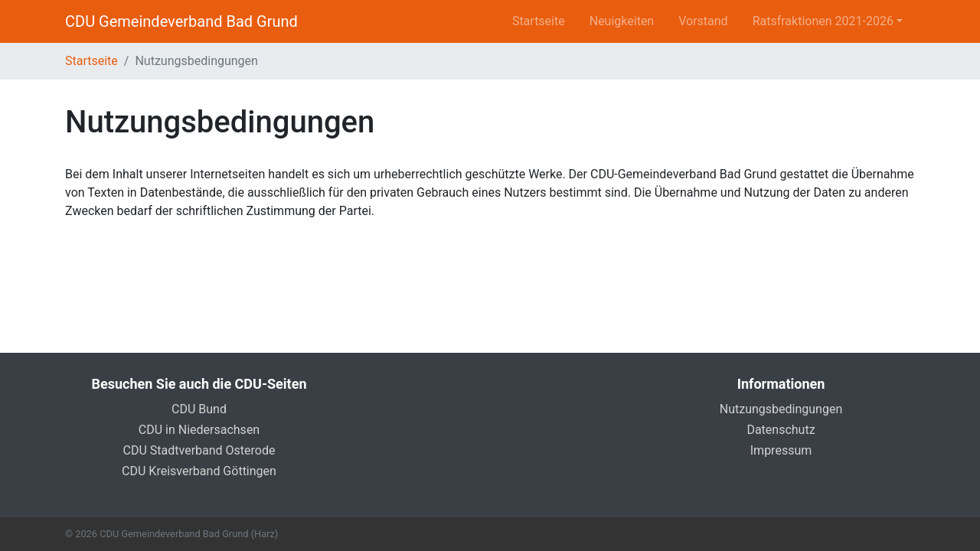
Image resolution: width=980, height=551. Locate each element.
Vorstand (703, 21)
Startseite (539, 21)
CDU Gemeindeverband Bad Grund (181, 21)
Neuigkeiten (622, 21)
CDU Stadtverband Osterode (199, 450)
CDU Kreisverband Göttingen (199, 471)
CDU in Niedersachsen (199, 430)
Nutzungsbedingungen (781, 409)
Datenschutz (781, 430)
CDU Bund (199, 409)
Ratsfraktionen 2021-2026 (823, 21)
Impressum (781, 450)
